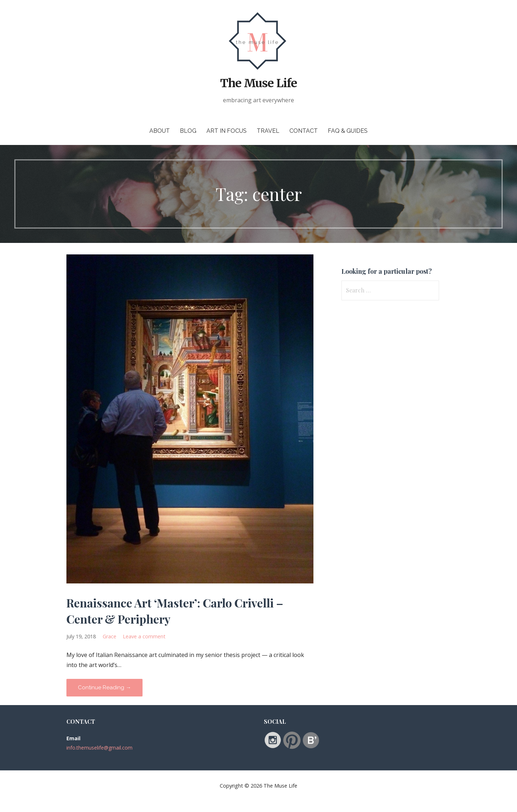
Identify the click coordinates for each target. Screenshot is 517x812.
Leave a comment (144, 636)
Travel (268, 131)
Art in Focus (227, 131)
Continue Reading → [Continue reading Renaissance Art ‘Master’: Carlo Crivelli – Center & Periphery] (104, 687)
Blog (188, 131)
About (160, 131)
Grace (110, 636)
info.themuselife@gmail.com (99, 748)
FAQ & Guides (348, 131)
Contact (304, 131)
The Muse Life (258, 83)
